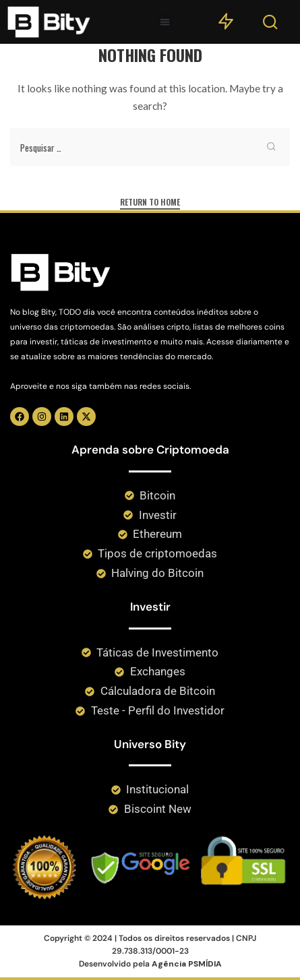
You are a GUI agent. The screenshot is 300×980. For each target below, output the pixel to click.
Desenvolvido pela (150, 964)
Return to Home (150, 202)
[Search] (270, 25)
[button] (166, 22)
